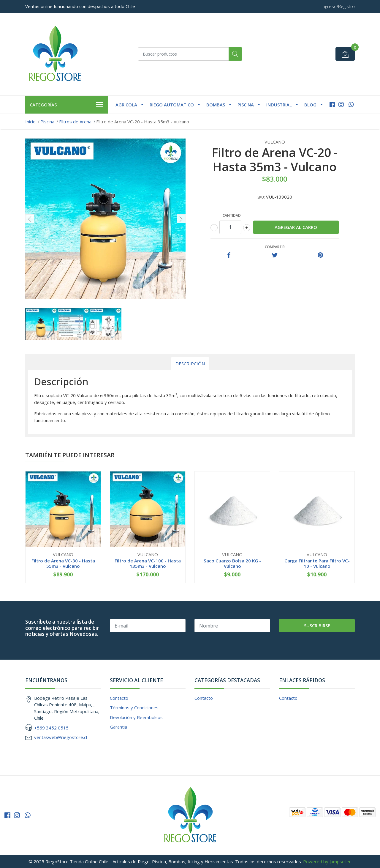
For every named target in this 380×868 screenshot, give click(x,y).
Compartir (275, 247)
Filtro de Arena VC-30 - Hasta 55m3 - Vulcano (63, 563)
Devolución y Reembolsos (136, 717)
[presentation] (30, 219)
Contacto (119, 698)
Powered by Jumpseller (327, 861)
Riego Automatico (172, 105)
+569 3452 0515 (51, 728)
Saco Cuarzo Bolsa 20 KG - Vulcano (232, 563)
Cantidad (232, 215)
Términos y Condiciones (134, 707)
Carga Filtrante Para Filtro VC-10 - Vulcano (317, 563)
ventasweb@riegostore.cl (61, 737)
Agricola (126, 105)
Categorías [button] (66, 105)
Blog (310, 105)
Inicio (30, 122)
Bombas (216, 105)
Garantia (118, 727)
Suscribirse (317, 625)
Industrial (279, 105)
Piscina (246, 105)
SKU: (261, 197)
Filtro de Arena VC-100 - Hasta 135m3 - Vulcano (148, 563)
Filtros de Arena (75, 122)
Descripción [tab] (190, 364)
